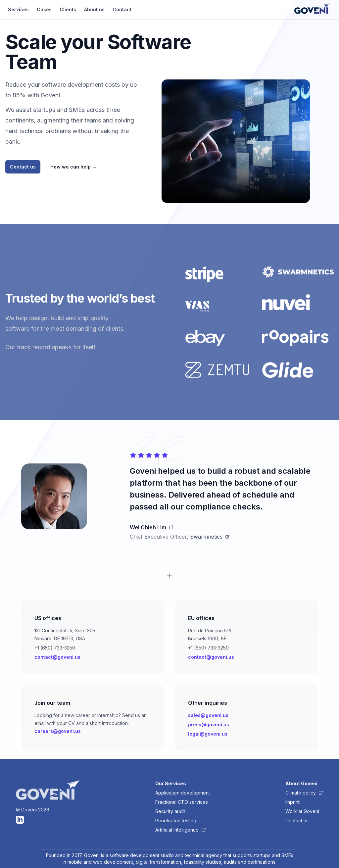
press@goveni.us (209, 724)
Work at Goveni (302, 811)
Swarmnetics (210, 537)
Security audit (170, 811)
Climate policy (304, 793)
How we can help (73, 167)
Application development (183, 793)
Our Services (171, 783)
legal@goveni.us (208, 734)
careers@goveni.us (58, 731)
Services (18, 9)
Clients (68, 9)
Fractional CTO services (182, 802)
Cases (44, 9)
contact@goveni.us (57, 657)
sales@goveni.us (208, 715)
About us (94, 9)
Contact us (23, 167)
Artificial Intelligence (181, 830)
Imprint (292, 802)
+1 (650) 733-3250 (55, 648)
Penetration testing (176, 820)
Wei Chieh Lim (152, 527)
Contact (122, 9)
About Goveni (301, 783)
